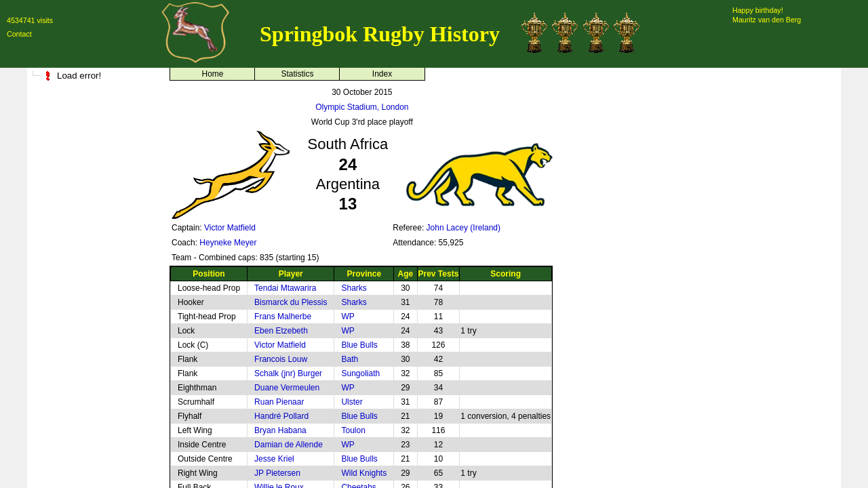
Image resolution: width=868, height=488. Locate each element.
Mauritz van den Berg (767, 20)
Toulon (353, 430)
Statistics (297, 74)
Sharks (354, 288)
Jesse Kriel (274, 459)
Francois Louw (281, 359)
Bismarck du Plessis (291, 302)
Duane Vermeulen (287, 388)
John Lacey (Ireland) (463, 228)
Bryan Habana (280, 430)
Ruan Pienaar (279, 402)
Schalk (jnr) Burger (288, 373)
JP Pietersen (277, 473)
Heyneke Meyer (228, 243)
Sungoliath (360, 373)
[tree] (95, 76)
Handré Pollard (281, 416)
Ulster (352, 402)
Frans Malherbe (283, 317)
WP (348, 317)
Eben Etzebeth (281, 331)
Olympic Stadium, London (362, 107)
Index (382, 74)
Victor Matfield (230, 228)
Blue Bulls (359, 345)
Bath (350, 359)
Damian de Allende (289, 445)
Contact (19, 34)
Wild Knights (364, 473)
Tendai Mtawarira (285, 288)
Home (212, 74)
